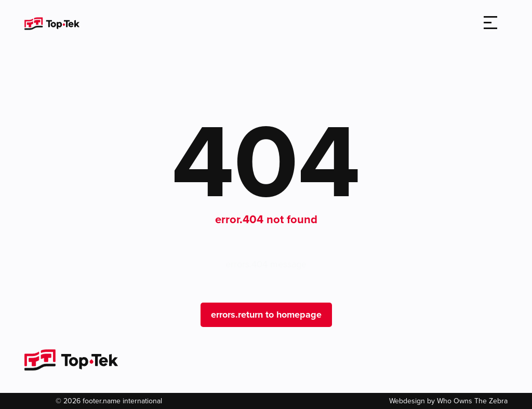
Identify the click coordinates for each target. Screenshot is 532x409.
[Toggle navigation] (490, 23)
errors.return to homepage (266, 315)
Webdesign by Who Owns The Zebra (448, 401)
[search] (460, 24)
